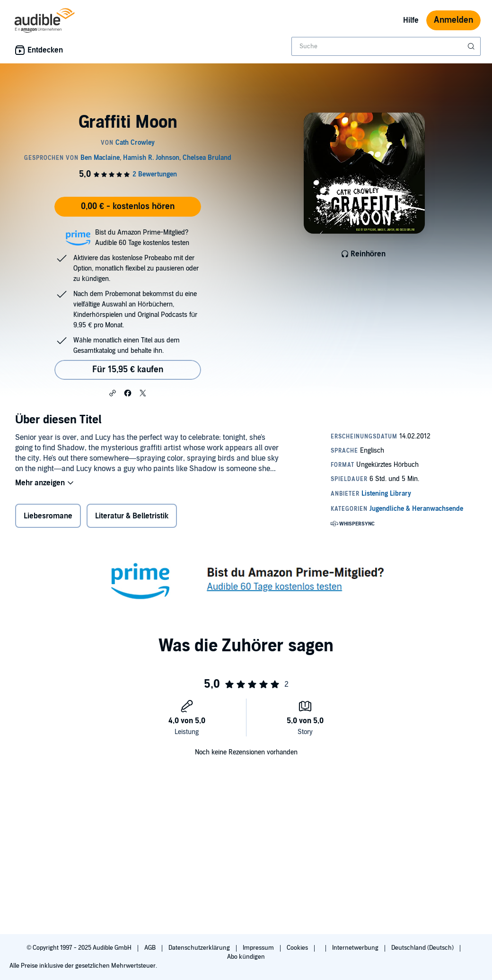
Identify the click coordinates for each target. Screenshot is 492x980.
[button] (113, 393)
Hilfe (411, 20)
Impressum (259, 948)
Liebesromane (48, 516)
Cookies (298, 948)
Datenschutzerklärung (200, 948)
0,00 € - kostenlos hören (128, 206)
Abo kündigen (246, 957)
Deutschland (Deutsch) (423, 948)
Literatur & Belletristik (132, 516)
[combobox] (386, 46)
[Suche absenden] (472, 46)
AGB (151, 948)
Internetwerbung (356, 948)
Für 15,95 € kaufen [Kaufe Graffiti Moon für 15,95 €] (128, 370)
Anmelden (453, 20)
